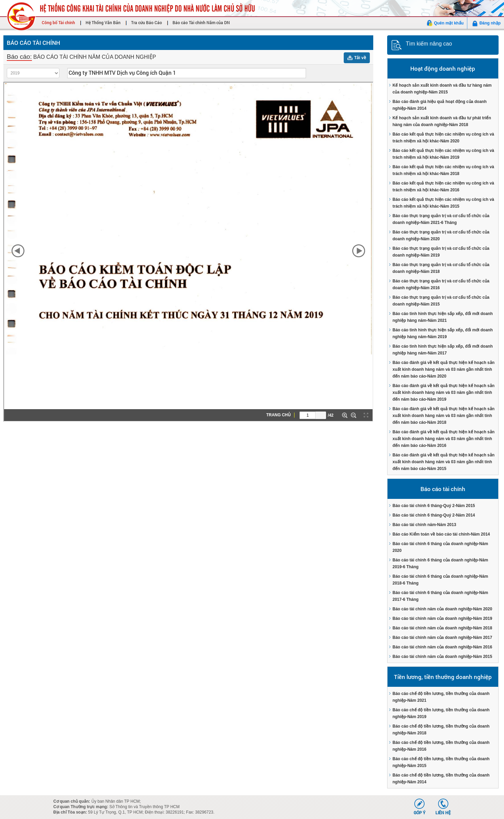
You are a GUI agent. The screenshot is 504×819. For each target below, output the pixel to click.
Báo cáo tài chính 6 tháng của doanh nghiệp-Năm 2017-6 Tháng (440, 596)
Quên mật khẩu (449, 23)
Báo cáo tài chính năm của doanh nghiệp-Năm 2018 (442, 628)
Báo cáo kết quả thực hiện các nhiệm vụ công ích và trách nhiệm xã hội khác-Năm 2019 (443, 154)
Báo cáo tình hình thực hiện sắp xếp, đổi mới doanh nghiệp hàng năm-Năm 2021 (443, 317)
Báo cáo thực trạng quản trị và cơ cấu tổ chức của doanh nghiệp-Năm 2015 (441, 301)
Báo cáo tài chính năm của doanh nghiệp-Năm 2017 (442, 638)
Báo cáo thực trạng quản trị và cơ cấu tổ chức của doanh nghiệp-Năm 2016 (441, 284)
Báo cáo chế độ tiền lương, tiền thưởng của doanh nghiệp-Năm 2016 (441, 746)
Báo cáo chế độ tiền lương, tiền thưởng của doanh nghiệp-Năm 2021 (441, 697)
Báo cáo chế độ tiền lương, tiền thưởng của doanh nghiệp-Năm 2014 (441, 779)
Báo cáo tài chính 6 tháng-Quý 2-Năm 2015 (434, 506)
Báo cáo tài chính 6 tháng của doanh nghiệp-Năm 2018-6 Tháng (440, 580)
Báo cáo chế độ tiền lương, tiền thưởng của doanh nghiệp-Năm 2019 (441, 713)
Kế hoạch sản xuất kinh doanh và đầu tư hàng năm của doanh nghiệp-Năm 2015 (442, 89)
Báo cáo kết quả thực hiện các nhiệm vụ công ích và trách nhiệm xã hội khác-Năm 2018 (443, 170)
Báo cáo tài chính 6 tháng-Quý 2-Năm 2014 (434, 515)
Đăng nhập (490, 23)
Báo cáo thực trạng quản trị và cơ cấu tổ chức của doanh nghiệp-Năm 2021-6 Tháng (441, 219)
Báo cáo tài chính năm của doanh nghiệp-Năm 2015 (442, 657)
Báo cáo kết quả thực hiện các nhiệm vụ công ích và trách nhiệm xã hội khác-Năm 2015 (443, 203)
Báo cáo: (19, 57)
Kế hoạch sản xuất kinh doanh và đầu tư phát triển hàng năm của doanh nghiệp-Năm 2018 (442, 121)
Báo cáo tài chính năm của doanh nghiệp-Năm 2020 (442, 609)
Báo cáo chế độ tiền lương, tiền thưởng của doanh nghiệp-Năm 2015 (441, 762)
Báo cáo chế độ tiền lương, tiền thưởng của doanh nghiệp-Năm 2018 (441, 730)
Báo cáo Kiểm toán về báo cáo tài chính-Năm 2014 (441, 534)
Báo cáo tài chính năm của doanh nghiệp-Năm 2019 (442, 618)
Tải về (360, 58)
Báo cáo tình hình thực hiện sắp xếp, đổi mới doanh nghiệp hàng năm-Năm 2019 (443, 333)
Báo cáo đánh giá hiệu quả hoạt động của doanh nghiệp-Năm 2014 (440, 105)
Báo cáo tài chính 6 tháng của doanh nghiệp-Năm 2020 (440, 547)
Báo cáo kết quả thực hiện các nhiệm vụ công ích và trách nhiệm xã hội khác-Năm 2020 (443, 138)
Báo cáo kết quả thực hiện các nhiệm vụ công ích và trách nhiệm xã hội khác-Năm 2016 (443, 187)
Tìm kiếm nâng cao (429, 44)
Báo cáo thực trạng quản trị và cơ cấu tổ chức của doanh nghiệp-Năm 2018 (441, 268)
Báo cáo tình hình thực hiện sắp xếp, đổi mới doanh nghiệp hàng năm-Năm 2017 (443, 350)
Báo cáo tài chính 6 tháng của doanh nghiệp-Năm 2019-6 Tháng (440, 563)
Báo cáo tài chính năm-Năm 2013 (424, 525)
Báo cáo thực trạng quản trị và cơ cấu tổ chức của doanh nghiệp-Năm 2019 (441, 252)
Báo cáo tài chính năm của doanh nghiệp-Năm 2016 (442, 647)
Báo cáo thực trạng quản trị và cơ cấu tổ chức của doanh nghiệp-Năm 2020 (441, 236)
